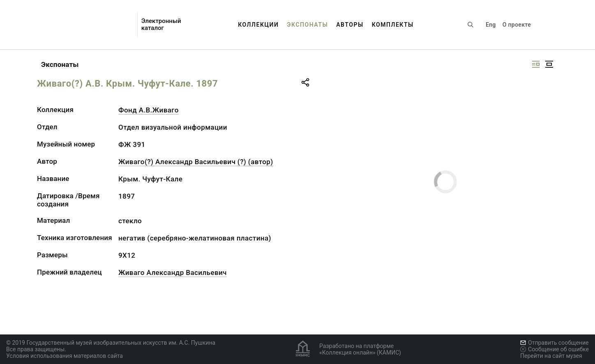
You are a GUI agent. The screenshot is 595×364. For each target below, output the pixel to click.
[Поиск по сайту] (470, 25)
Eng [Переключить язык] (491, 25)
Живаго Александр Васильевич (173, 272)
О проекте (517, 25)
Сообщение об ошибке (555, 349)
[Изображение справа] (536, 64)
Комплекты (393, 25)
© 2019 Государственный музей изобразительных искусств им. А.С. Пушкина (111, 343)
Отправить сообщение (554, 343)
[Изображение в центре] (549, 64)
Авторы (350, 25)
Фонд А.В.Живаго (149, 110)
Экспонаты (307, 25)
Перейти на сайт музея (551, 356)
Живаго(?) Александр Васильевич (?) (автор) (196, 162)
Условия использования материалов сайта (65, 356)
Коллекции (258, 25)
